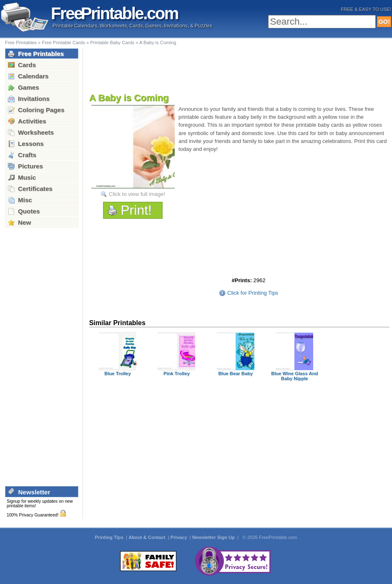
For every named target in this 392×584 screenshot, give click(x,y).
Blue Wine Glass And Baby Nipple (294, 376)
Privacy (180, 537)
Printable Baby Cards (112, 43)
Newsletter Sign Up (214, 537)
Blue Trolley (118, 373)
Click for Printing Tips (253, 293)
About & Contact (147, 537)
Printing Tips (110, 537)
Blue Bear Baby (235, 373)
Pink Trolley (177, 373)
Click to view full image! (137, 194)
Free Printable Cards (63, 43)
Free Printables (21, 43)
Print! (136, 210)
